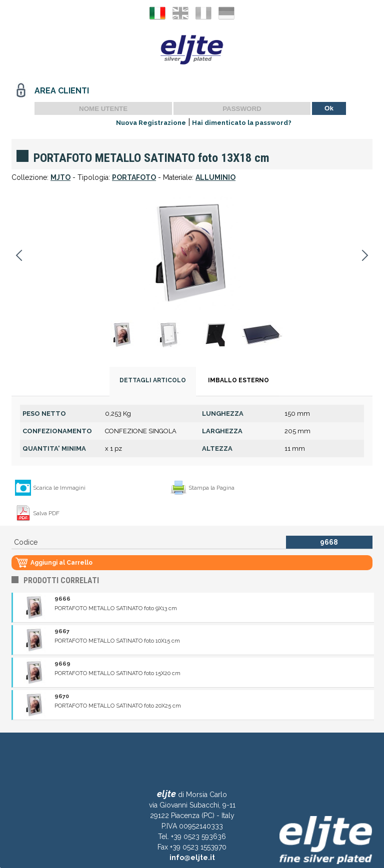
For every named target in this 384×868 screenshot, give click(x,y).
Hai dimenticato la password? (242, 123)
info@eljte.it (192, 858)
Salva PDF (46, 513)
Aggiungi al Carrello (61, 563)
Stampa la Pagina (211, 488)
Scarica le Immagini (59, 488)
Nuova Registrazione (151, 123)
